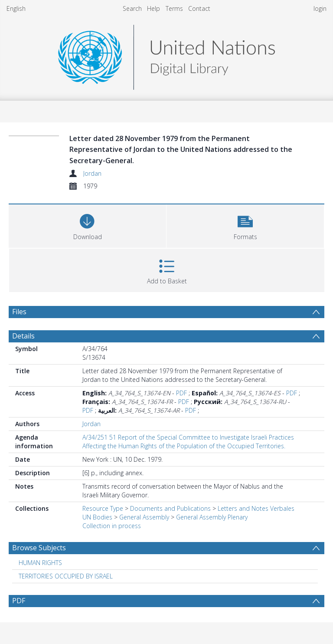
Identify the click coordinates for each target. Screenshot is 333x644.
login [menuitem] (320, 8)
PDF (181, 393)
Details (23, 336)
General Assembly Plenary (212, 517)
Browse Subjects (39, 548)
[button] (245, 225)
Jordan (92, 173)
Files (19, 312)
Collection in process (112, 526)
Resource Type (103, 508)
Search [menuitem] (132, 8)
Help (153, 8)
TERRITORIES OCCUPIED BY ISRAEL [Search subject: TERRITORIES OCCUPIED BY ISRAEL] (66, 576)
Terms (174, 8)
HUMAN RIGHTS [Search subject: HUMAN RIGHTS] (40, 563)
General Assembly (144, 517)
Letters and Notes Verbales (256, 508)
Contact (199, 8)
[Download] (87, 225)
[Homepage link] (166, 55)
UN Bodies (97, 517)
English (16, 8)
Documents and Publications (170, 508)
